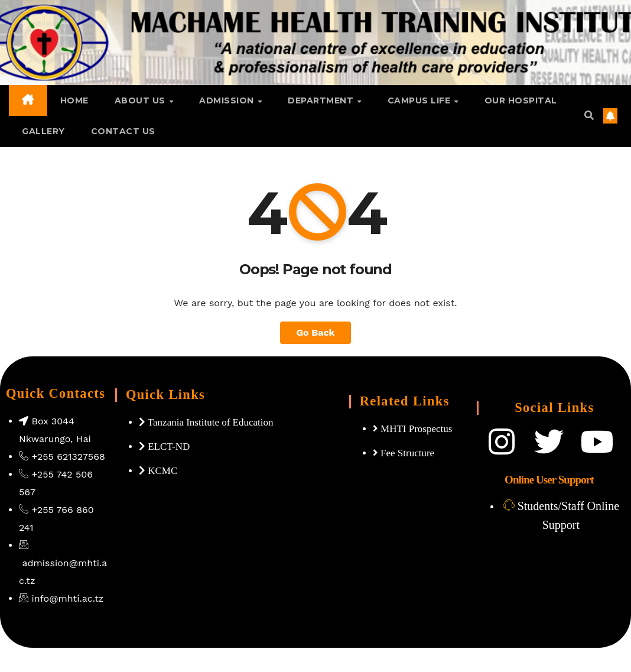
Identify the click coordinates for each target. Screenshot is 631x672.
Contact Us (123, 131)
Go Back (316, 332)
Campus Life (420, 100)
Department (322, 100)
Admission (228, 100)
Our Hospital (521, 100)
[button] (589, 116)
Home (74, 100)
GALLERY (43, 131)
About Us (142, 100)
